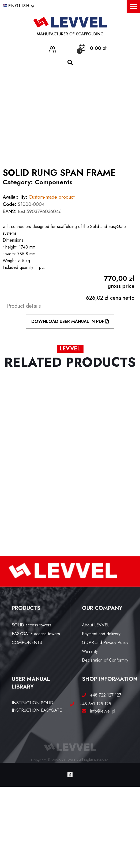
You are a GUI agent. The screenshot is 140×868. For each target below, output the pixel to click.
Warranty (90, 651)
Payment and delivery (101, 634)
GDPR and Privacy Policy (105, 643)
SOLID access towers (32, 625)
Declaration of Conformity (105, 660)
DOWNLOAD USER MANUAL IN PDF (70, 321)
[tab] (69, 306)
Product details (24, 306)
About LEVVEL (96, 625)
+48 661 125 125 (93, 704)
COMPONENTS (27, 643)
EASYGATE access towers (36, 634)
